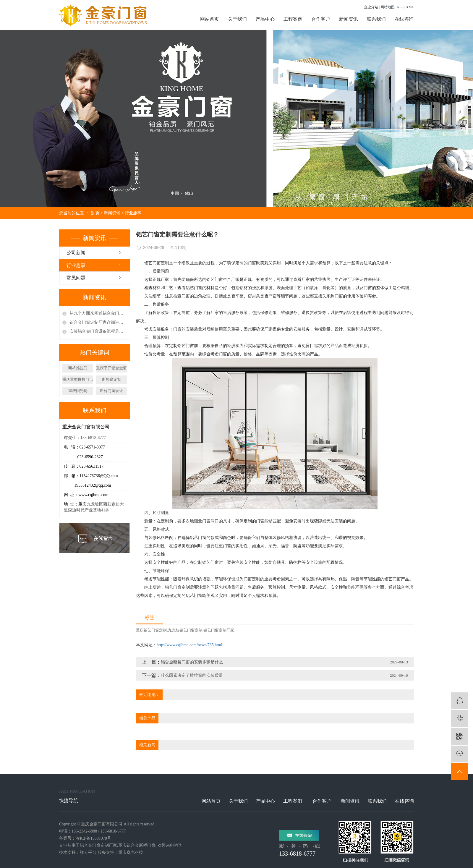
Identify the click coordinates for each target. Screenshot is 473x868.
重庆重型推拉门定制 (78, 379)
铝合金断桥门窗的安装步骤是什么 (192, 662)
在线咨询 (404, 19)
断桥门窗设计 (111, 391)
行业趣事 (133, 213)
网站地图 (388, 7)
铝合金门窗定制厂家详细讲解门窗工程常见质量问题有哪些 (98, 322)
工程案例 (293, 19)
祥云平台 (88, 852)
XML (410, 7)
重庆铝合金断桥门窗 (137, 845)
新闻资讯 (349, 19)
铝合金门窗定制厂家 (98, 845)
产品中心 (265, 19)
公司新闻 (76, 253)
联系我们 (376, 19)
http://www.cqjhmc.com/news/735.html (189, 645)
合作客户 (321, 19)
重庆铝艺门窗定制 (151, 630)
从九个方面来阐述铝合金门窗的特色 (98, 313)
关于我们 (237, 19)
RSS (400, 7)
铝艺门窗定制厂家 (219, 630)
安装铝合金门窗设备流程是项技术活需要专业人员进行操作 (98, 331)
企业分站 (371, 7)
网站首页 (210, 19)
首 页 (95, 213)
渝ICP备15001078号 (93, 838)
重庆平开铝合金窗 (111, 368)
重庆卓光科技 (131, 852)
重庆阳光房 (78, 391)
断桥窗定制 (112, 379)
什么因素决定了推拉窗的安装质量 (192, 675)
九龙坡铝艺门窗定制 (185, 630)
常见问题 (76, 278)
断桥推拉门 (78, 368)
